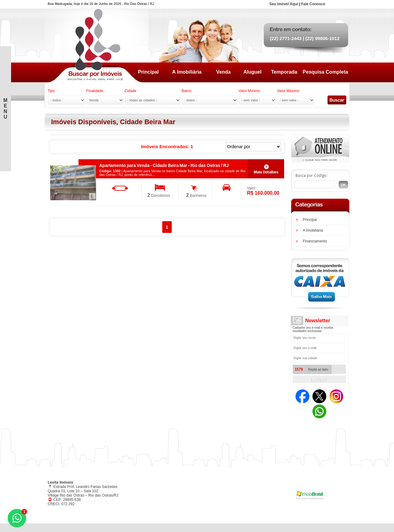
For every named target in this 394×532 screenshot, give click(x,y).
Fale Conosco (313, 4)
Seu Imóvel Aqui (284, 4)
